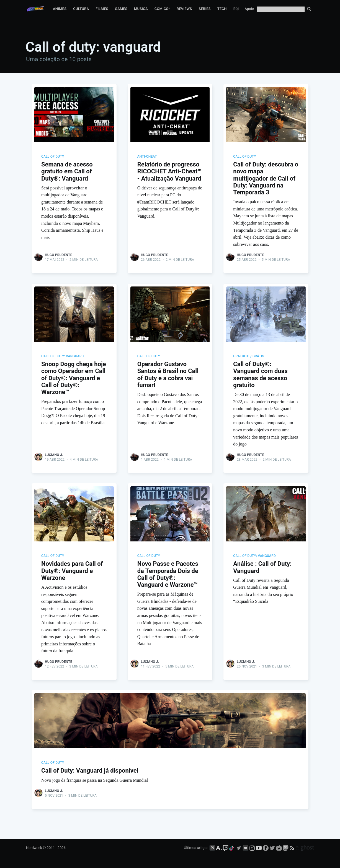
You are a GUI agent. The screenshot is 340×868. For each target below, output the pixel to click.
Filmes (102, 9)
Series (205, 9)
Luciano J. (54, 455)
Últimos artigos (196, 848)
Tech (222, 9)
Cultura (81, 9)
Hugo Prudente (59, 255)
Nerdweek (34, 848)
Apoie (249, 9)
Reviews (184, 9)
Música (141, 9)
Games (121, 9)
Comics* (162, 9)
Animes (60, 9)
